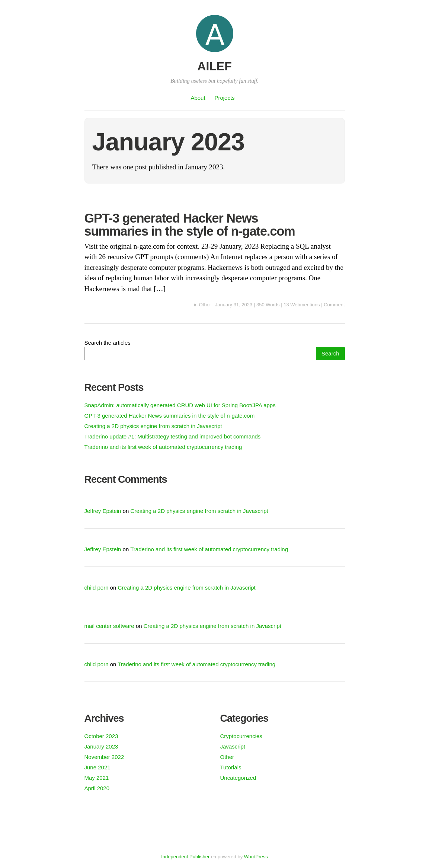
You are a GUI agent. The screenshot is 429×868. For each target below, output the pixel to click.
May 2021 (97, 778)
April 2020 (97, 788)
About (198, 98)
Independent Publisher (185, 857)
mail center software (109, 626)
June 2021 (97, 767)
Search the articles (108, 343)
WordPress (256, 857)
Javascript (233, 746)
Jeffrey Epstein (103, 511)
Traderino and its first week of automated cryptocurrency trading (163, 447)
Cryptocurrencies (241, 736)
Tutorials (231, 767)
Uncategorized (238, 778)
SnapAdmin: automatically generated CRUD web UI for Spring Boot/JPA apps (180, 405)
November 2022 (104, 757)
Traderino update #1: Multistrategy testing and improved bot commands (173, 436)
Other (205, 305)
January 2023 (101, 746)
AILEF (214, 66)
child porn (97, 588)
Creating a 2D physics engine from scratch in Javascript (153, 426)
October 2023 (101, 736)
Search (330, 353)
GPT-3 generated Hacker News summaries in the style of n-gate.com (190, 224)
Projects (224, 98)
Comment (334, 305)
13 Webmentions (302, 305)
